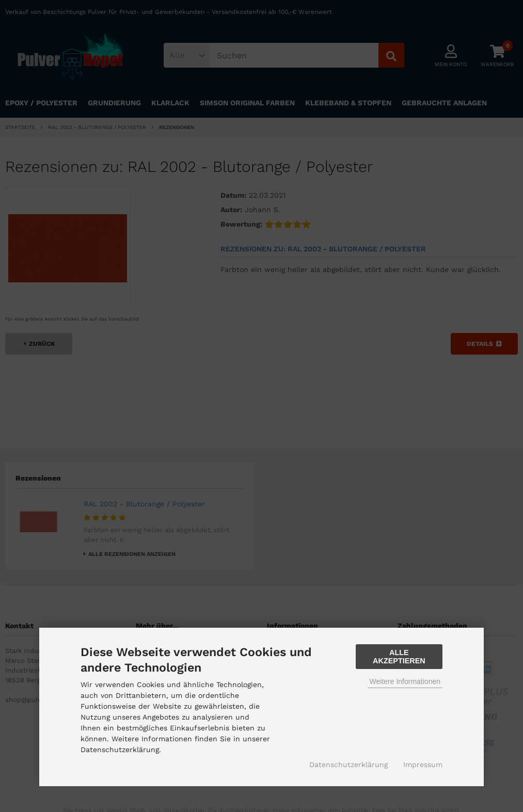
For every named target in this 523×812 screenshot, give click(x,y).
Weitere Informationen (405, 681)
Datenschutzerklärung (348, 765)
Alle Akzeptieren (399, 657)
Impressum (423, 765)
